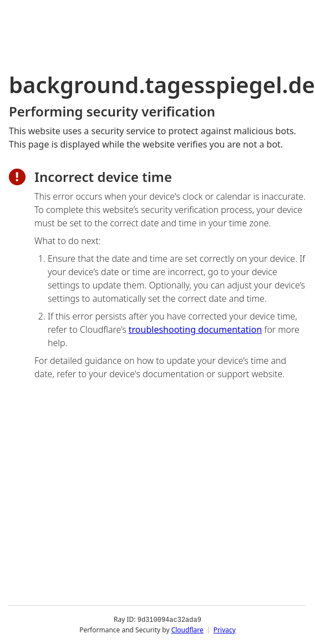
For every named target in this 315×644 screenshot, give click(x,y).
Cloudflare (187, 630)
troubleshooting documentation (195, 329)
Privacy (225, 630)
